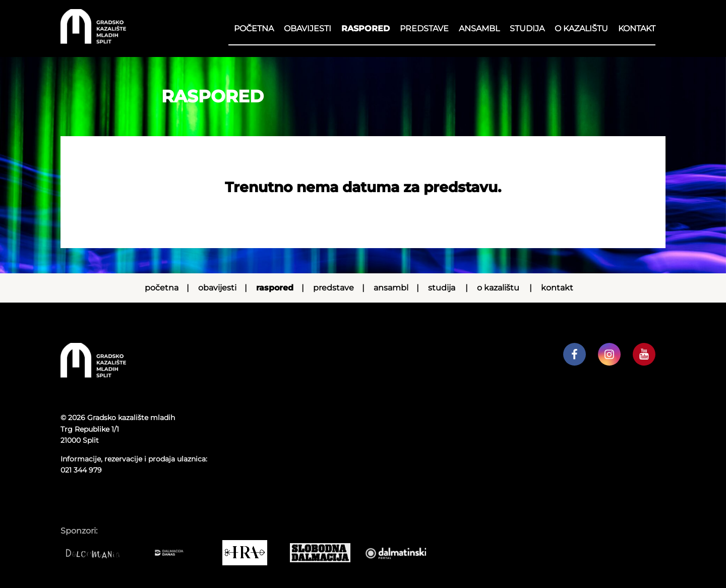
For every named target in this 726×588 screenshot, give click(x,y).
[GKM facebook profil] (574, 354)
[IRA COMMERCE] (250, 553)
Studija (527, 28)
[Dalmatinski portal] (401, 553)
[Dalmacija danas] (174, 553)
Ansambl (479, 28)
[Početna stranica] (93, 41)
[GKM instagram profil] (609, 354)
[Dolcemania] (98, 553)
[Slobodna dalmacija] (325, 553)
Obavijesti (308, 28)
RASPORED (366, 28)
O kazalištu (581, 28)
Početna (254, 28)
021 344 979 (81, 470)
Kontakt (637, 28)
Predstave (424, 28)
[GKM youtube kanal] (644, 354)
